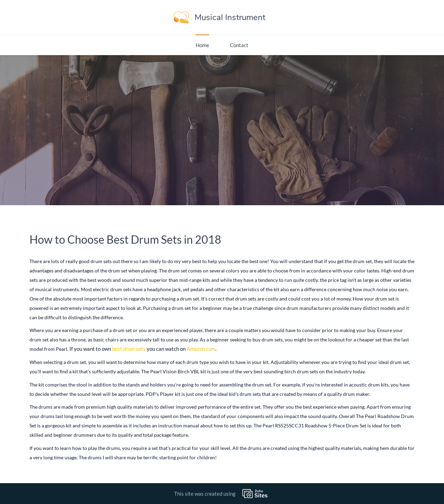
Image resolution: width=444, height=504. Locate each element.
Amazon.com (201, 349)
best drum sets (129, 349)
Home (202, 45)
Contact (239, 45)
